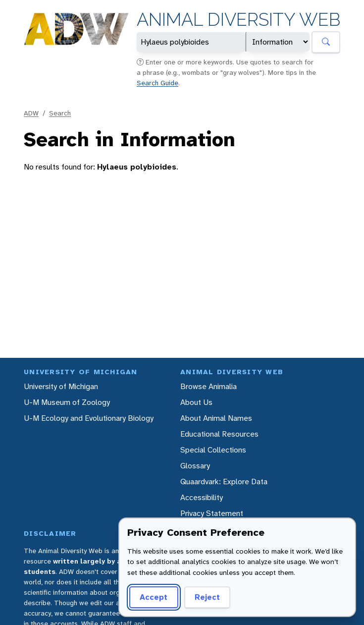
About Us (196, 402)
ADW (31, 113)
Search (60, 113)
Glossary (195, 466)
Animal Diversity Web (238, 20)
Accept (154, 597)
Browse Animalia (208, 386)
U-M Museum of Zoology (67, 402)
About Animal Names (216, 418)
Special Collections (213, 450)
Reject (207, 597)
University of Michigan (61, 386)
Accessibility (202, 497)
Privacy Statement (212, 513)
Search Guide (157, 83)
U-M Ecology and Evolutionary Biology (89, 418)
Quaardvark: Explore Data (224, 482)
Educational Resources (219, 434)
